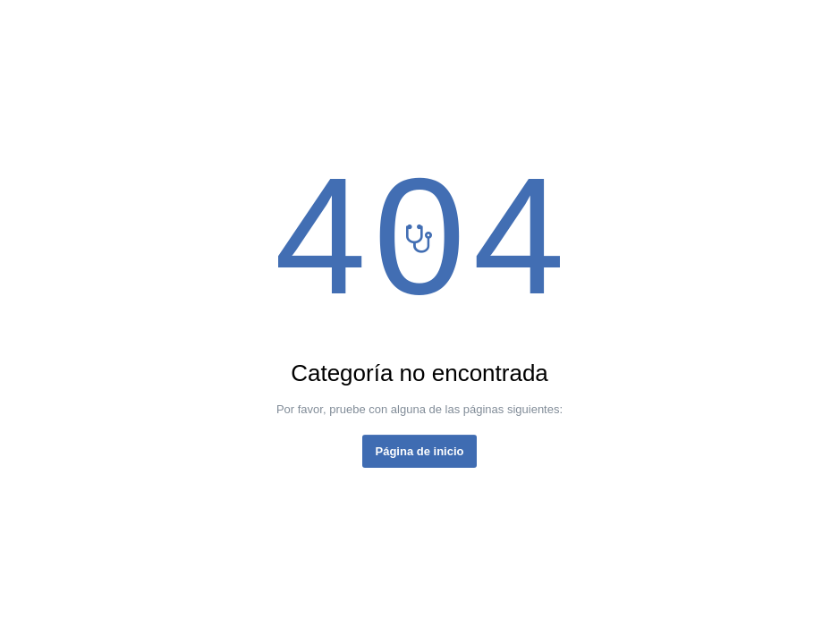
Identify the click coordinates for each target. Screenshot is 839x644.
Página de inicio (420, 451)
